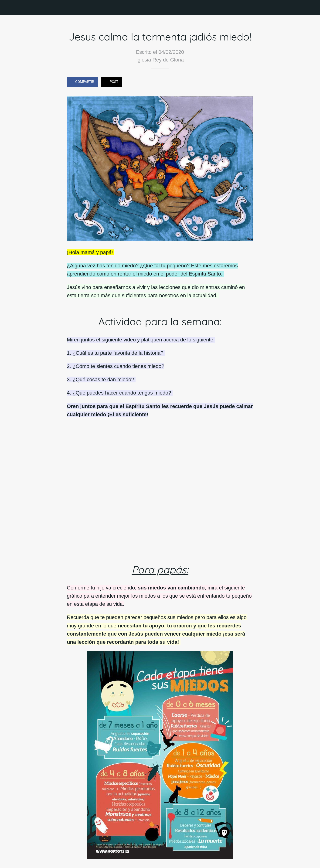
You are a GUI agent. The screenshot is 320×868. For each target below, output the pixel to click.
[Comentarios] (248, 82)
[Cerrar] (7, 7)
